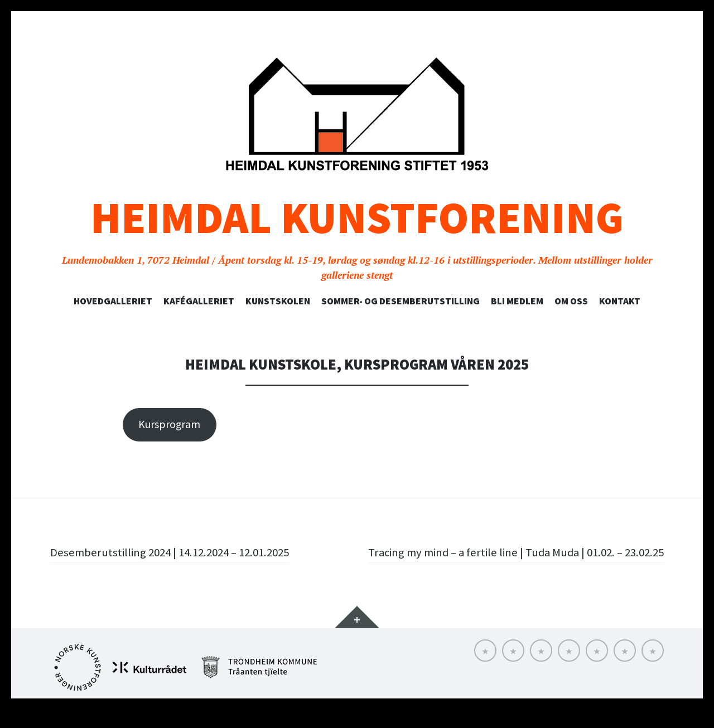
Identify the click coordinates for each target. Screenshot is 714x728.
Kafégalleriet (199, 301)
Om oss (571, 301)
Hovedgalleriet (113, 301)
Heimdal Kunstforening (357, 218)
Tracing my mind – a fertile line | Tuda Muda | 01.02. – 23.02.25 (529, 561)
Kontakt (620, 301)
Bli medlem (517, 301)
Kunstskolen (278, 301)
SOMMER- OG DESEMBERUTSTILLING (401, 301)
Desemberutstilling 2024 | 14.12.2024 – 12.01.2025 (177, 552)
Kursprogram (169, 424)
